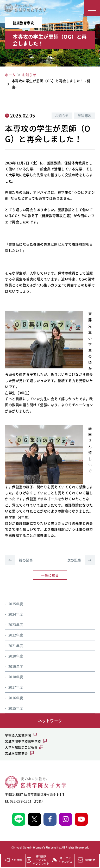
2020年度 (16, 656)
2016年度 (16, 698)
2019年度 (16, 666)
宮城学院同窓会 (16, 754)
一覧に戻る (50, 575)
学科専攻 (85, 115)
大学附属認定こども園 (21, 747)
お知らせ (62, 115)
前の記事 (19, 560)
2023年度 (16, 624)
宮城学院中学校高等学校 (23, 741)
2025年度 (16, 604)
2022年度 (16, 635)
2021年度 (16, 645)
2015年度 (16, 708)
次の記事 (81, 560)
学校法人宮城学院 (18, 735)
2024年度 (16, 614)
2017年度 (16, 687)
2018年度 (16, 677)
